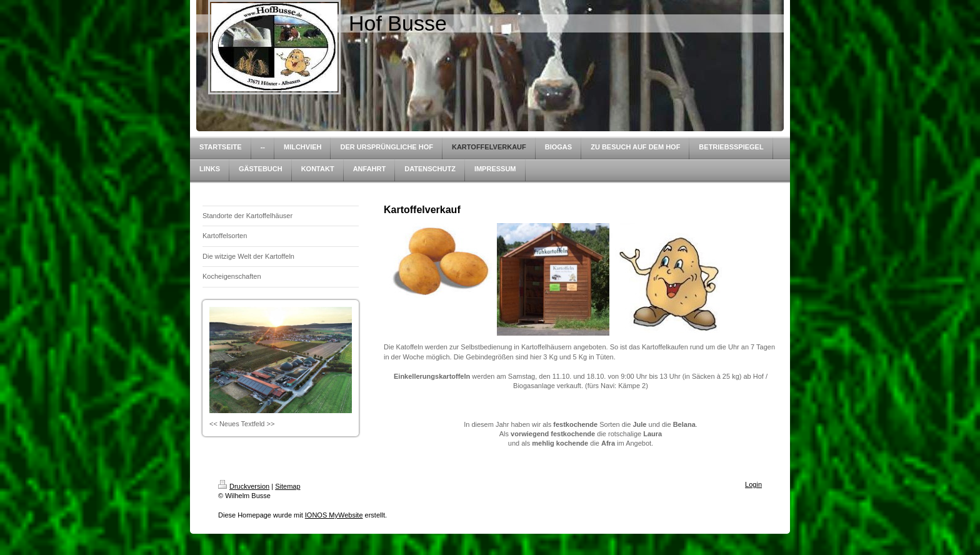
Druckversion (244, 486)
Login (753, 484)
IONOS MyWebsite (334, 515)
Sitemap (287, 486)
